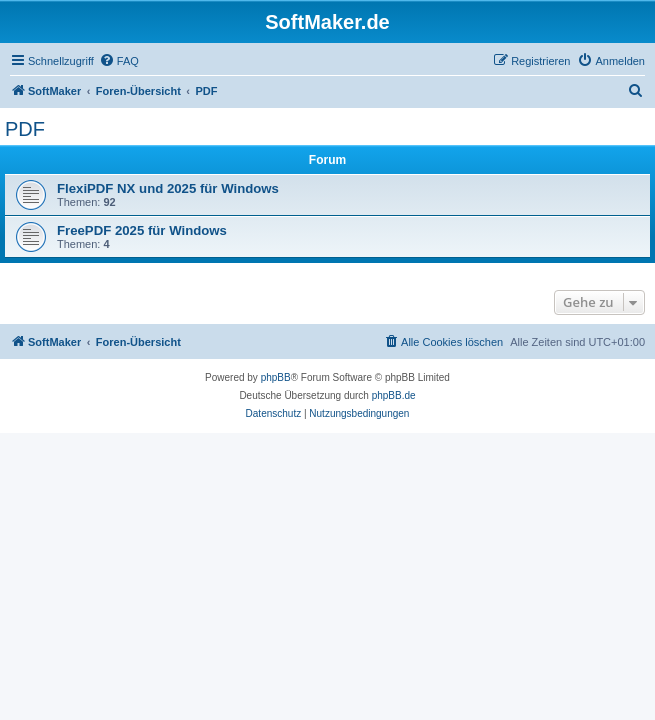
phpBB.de (394, 395)
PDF (25, 129)
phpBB (276, 377)
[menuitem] (119, 61)
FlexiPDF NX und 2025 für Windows (168, 188)
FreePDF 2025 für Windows (142, 230)
